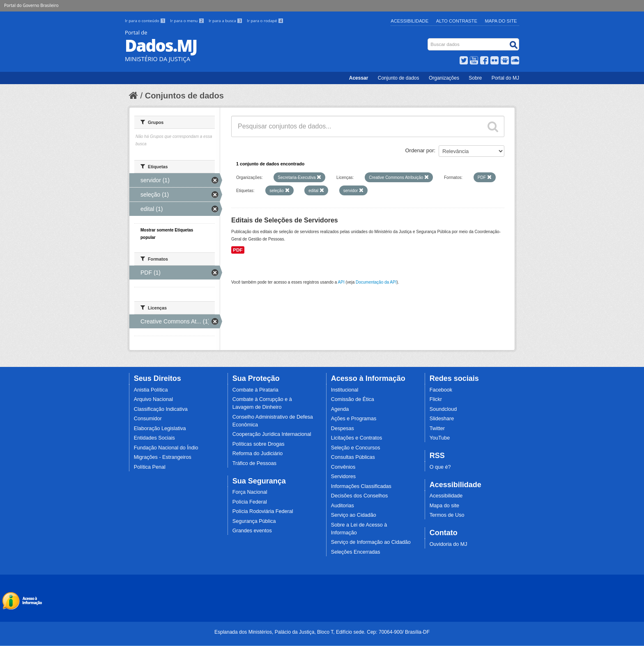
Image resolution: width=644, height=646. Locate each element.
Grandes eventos (252, 531)
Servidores (343, 476)
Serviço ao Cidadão (354, 515)
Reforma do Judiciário (258, 454)
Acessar (359, 78)
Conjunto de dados (399, 78)
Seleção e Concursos (356, 448)
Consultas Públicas (353, 457)
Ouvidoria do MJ (448, 544)
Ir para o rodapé (265, 21)
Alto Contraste (457, 21)
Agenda (340, 409)
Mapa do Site (501, 21)
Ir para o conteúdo (146, 21)
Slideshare (442, 419)
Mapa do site (444, 506)
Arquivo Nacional (153, 399)
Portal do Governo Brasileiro (31, 5)
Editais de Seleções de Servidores (285, 220)
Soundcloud (443, 409)
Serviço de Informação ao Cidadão (371, 542)
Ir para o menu (188, 21)
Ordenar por (420, 150)
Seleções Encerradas (356, 552)
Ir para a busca (226, 21)
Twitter (437, 428)
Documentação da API (376, 282)
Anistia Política (151, 390)
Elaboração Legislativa (160, 428)
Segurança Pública (254, 521)
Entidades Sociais (154, 438)
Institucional (345, 390)
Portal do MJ (505, 78)
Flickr (436, 399)
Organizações (444, 78)
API (341, 282)
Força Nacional (250, 492)
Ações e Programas (354, 419)
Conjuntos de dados (184, 96)
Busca (429, 40)
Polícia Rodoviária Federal (263, 511)
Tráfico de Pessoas (254, 463)
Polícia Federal (250, 502)
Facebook (441, 390)
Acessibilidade (409, 21)
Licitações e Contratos (357, 438)
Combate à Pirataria (255, 390)
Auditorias (343, 506)
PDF (238, 250)
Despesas (343, 428)
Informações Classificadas (361, 486)
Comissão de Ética (353, 399)
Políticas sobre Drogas (259, 444)
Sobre (475, 78)
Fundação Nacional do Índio (166, 448)
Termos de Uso (447, 515)
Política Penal (150, 467)
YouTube (440, 438)
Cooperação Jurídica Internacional (272, 434)
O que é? (440, 467)
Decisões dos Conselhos (360, 496)
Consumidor (148, 419)
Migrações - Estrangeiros (163, 457)
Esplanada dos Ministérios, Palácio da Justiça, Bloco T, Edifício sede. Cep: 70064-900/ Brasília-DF (322, 632)
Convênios (343, 467)
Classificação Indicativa (161, 409)
